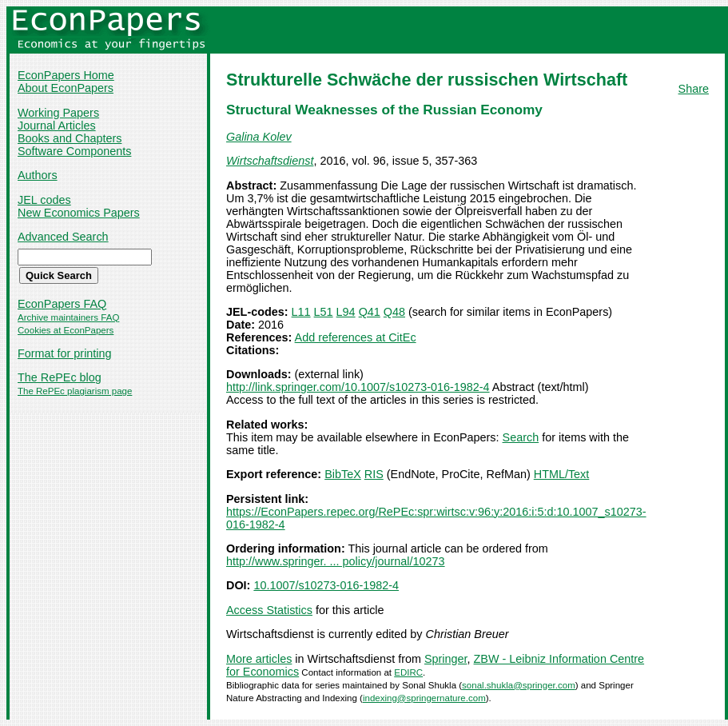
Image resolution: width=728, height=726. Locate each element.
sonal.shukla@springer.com (519, 685)
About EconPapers (66, 88)
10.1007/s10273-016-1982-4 (326, 585)
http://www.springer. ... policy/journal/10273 (336, 561)
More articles (259, 659)
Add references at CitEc (356, 337)
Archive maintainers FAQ (68, 317)
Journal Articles (57, 126)
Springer (446, 659)
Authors (38, 175)
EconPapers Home (66, 75)
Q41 (370, 312)
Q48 (394, 312)
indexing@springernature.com (424, 698)
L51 (324, 312)
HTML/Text (562, 474)
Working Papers (58, 113)
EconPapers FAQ (62, 304)
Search (521, 437)
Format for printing (65, 353)
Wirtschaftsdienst (270, 161)
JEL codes (44, 200)
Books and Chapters (70, 138)
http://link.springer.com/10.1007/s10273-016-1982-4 (358, 387)
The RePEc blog (60, 377)
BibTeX (343, 474)
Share (694, 89)
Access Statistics (269, 610)
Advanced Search (63, 237)
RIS (374, 474)
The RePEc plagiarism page (75, 391)
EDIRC (408, 672)
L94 (346, 312)
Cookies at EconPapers (66, 330)
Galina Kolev (259, 137)
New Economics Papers (79, 213)
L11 (301, 312)
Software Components (74, 151)
